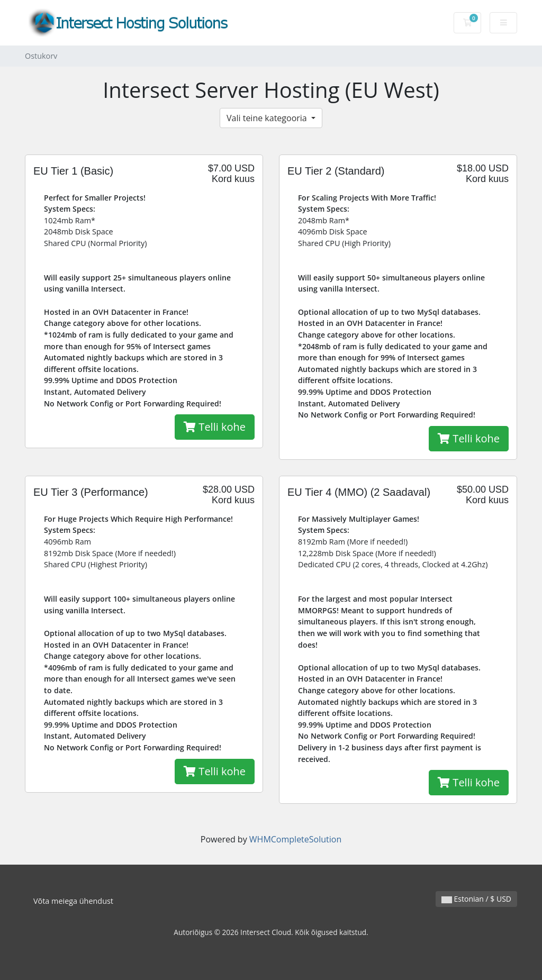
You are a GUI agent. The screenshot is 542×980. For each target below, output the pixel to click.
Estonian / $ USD (476, 899)
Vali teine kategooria (268, 118)
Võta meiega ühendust (73, 901)
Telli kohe (215, 427)
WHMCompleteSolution (295, 839)
